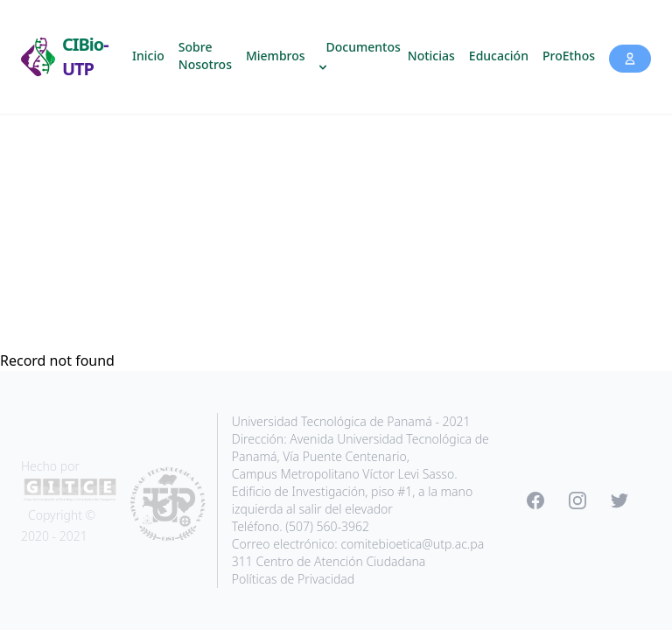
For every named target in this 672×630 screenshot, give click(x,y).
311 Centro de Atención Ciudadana (329, 561)
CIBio (85, 56)
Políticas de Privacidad (293, 579)
